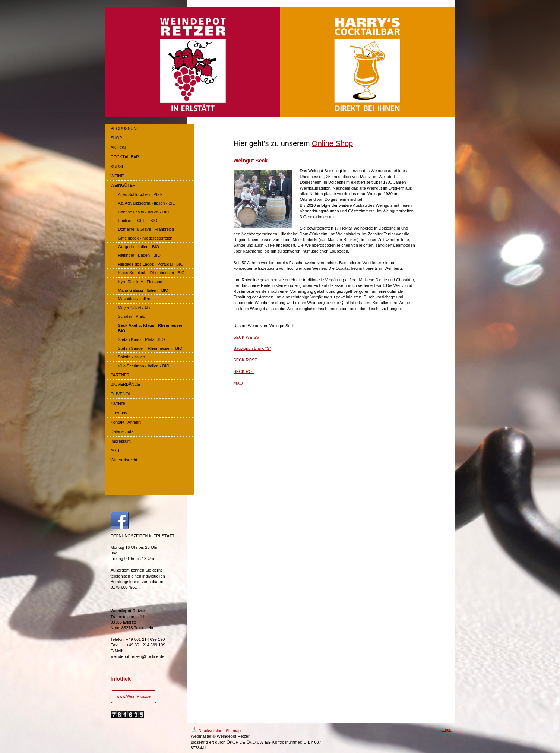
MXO (238, 383)
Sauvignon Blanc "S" (252, 348)
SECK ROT (244, 371)
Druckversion (207, 731)
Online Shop (332, 143)
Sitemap (233, 731)
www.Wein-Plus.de (134, 696)
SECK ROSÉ (246, 360)
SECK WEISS (246, 337)
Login (447, 730)
